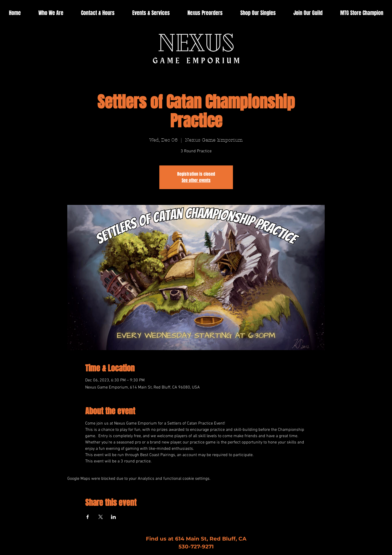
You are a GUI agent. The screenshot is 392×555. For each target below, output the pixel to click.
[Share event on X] (101, 517)
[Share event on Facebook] (88, 517)
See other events (196, 180)
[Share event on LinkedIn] (113, 517)
